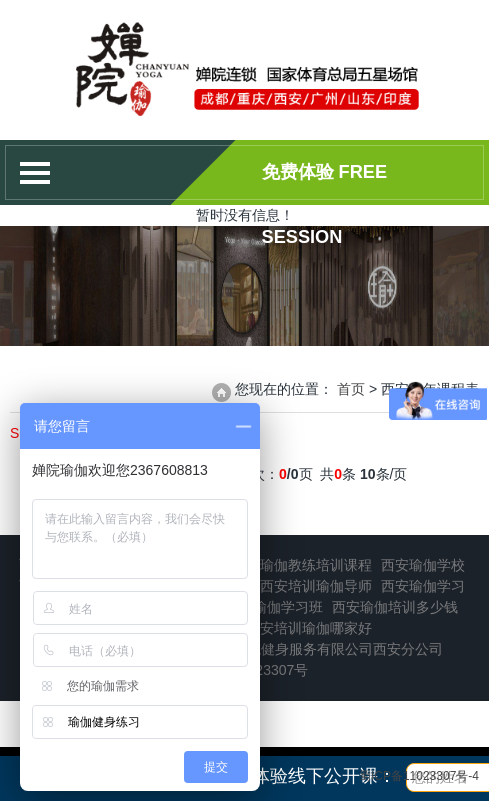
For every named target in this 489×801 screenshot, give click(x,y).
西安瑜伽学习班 (274, 607)
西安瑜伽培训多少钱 (395, 607)
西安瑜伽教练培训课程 (302, 565)
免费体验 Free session (325, 183)
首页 (351, 389)
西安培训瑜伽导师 (316, 586)
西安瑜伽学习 (423, 586)
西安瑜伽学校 (423, 565)
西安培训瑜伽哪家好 (309, 628)
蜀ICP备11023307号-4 (419, 776)
